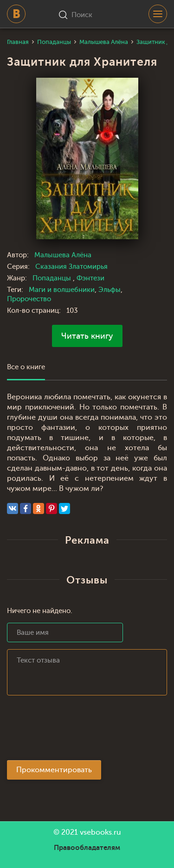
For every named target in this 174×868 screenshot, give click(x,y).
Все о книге (26, 367)
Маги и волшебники (62, 290)
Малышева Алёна (63, 255)
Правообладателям (87, 848)
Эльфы (110, 290)
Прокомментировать (54, 770)
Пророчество (29, 299)
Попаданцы (53, 278)
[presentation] (77, 731)
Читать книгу (87, 336)
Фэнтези (90, 278)
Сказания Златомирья (71, 267)
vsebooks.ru (100, 832)
